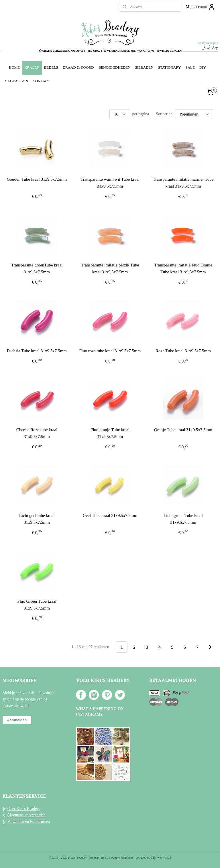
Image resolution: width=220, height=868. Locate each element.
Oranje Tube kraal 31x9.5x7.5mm (183, 430)
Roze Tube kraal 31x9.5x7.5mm (183, 351)
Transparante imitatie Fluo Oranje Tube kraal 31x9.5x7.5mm (183, 268)
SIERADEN (144, 67)
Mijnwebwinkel (161, 857)
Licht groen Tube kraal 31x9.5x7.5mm (183, 519)
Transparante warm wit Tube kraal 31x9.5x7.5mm (110, 183)
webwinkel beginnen (120, 857)
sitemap (94, 857)
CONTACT (41, 81)
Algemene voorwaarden (26, 815)
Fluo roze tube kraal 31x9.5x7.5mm (110, 351)
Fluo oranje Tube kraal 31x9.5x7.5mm (110, 433)
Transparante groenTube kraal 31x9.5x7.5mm (37, 268)
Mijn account (200, 7)
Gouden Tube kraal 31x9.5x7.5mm (37, 179)
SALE (190, 67)
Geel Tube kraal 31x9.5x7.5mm (110, 515)
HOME (14, 67)
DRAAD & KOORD (78, 67)
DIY (203, 67)
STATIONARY (170, 67)
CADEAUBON (17, 81)
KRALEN (32, 67)
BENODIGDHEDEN (115, 67)
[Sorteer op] (194, 114)
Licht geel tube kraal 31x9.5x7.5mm (37, 519)
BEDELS (51, 67)
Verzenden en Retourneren (29, 822)
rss (103, 857)
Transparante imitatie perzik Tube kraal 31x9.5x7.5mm (110, 268)
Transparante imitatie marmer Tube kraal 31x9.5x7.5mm (183, 183)
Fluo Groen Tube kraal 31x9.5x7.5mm (37, 605)
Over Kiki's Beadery (24, 809)
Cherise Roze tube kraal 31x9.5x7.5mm (37, 433)
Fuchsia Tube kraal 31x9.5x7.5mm (37, 351)
